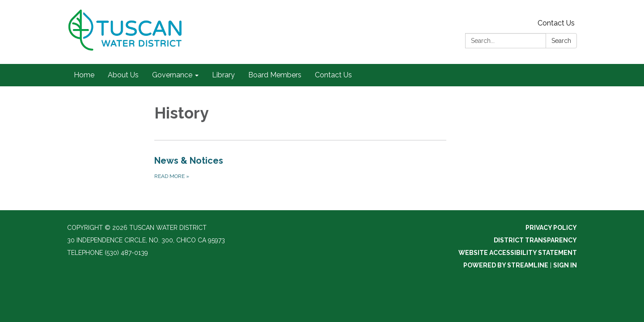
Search (561, 41)
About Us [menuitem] (123, 75)
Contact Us (556, 23)
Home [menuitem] (84, 75)
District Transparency (535, 240)
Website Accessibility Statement (518, 253)
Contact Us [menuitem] (333, 75)
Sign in (565, 265)
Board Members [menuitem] (275, 75)
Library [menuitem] (223, 75)
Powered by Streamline (506, 265)
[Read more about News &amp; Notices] (300, 167)
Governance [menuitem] (172, 75)
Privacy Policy (551, 228)
